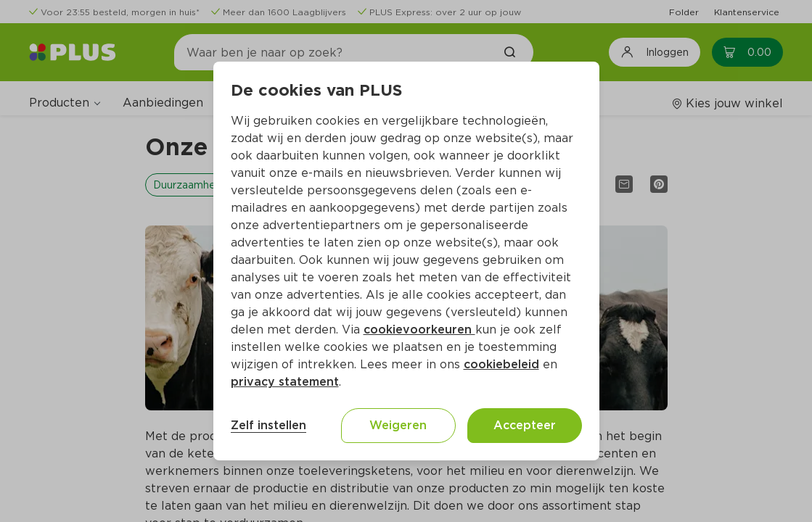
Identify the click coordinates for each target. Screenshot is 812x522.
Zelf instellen (268, 425)
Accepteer (525, 425)
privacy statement (285, 382)
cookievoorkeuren (419, 330)
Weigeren (398, 425)
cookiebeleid (501, 364)
